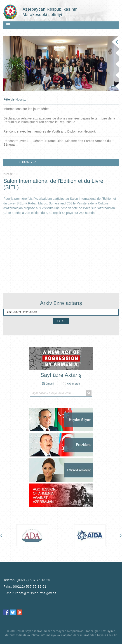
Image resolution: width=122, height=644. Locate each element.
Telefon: (27, 580)
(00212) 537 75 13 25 (33, 580)
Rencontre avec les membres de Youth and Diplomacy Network (49, 131)
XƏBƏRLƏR (27, 162)
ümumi (50, 384)
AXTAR (61, 321)
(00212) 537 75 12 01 (30, 587)
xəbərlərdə (73, 384)
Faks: (25, 587)
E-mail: (30, 593)
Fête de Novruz (15, 99)
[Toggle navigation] (8, 25)
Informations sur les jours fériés (26, 109)
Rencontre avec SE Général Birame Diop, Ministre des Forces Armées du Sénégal (57, 143)
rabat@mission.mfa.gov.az (36, 593)
